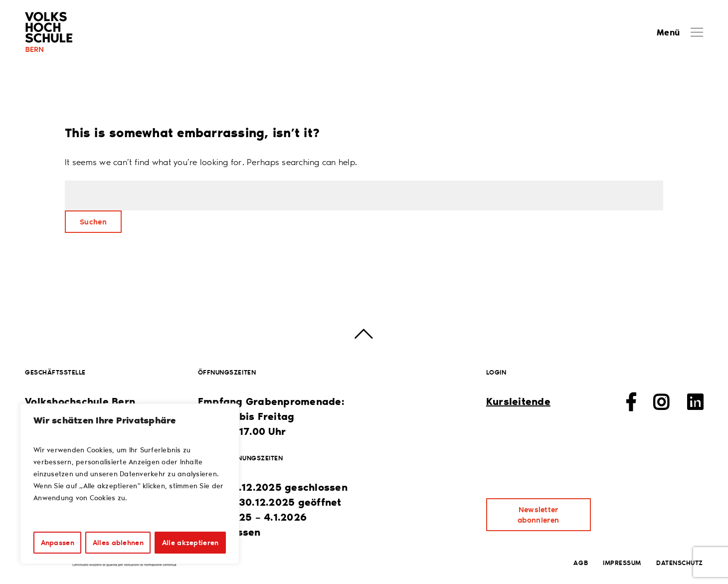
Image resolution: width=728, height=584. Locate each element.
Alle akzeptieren (190, 542)
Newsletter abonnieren (538, 514)
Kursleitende (518, 401)
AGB (581, 562)
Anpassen (58, 542)
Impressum (622, 562)
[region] (130, 484)
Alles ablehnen (118, 542)
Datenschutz (680, 562)
